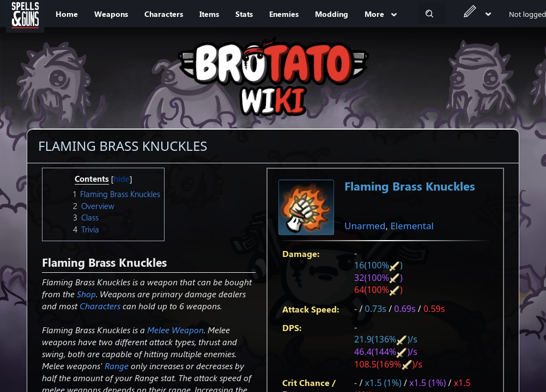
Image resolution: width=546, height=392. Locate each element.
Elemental (412, 226)
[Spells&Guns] (25, 14)
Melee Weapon (175, 330)
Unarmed (365, 226)
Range (117, 366)
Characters (100, 306)
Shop (86, 294)
